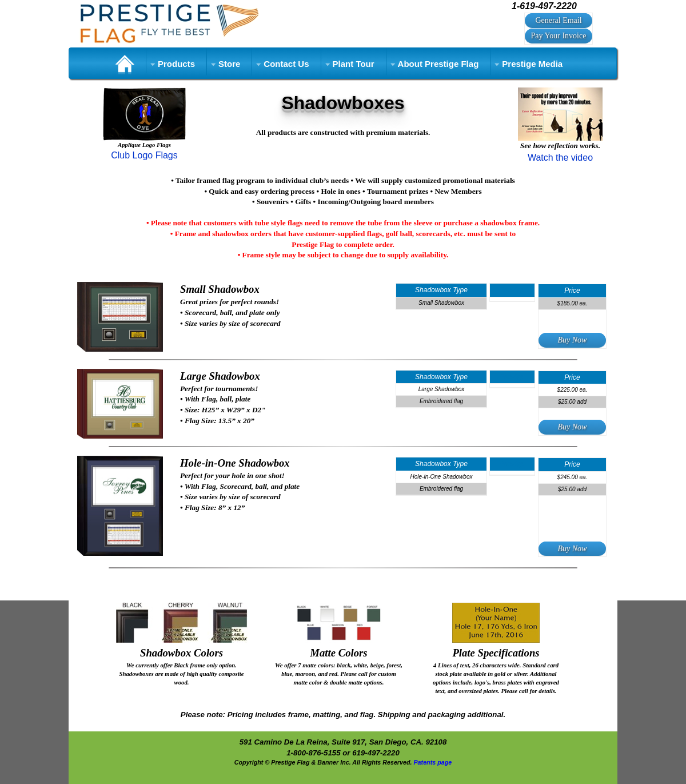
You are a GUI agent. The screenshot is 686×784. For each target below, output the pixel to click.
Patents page (432, 762)
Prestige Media (532, 64)
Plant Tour (354, 64)
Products (176, 64)
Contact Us (286, 64)
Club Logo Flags (144, 155)
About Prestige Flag (438, 64)
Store (229, 64)
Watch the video (560, 158)
